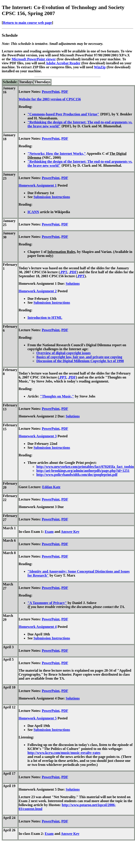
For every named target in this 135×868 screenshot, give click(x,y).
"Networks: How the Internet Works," (57, 154)
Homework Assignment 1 (38, 185)
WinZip (100, 67)
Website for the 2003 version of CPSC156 (50, 99)
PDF (65, 92)
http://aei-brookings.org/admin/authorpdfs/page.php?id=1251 (83, 471)
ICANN (33, 212)
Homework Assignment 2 (38, 291)
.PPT (64, 272)
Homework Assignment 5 (38, 718)
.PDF (73, 272)
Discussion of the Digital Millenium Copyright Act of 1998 (80, 361)
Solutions (73, 284)
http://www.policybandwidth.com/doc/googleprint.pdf (77, 475)
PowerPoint (51, 92)
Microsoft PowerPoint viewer (34, 59)
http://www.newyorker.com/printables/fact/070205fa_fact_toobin (85, 467)
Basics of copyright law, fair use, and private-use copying (79, 357)
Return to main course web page (27, 23)
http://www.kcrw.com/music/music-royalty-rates (64, 753)
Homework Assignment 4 (38, 627)
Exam (49, 532)
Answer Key (70, 532)
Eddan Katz (51, 487)
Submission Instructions (52, 197)
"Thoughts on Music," (57, 396)
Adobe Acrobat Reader (63, 63)
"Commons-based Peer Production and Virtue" (63, 114)
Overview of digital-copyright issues (64, 353)
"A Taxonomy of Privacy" (47, 603)
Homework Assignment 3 (38, 436)
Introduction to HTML (45, 318)
